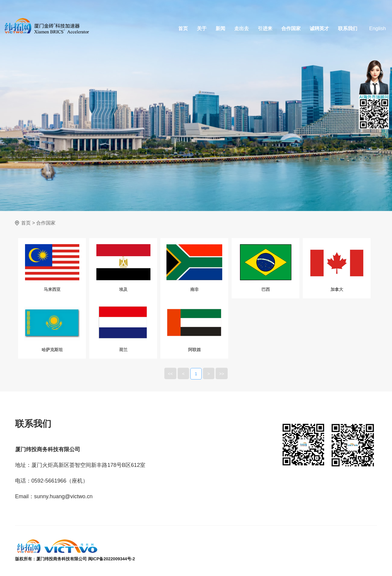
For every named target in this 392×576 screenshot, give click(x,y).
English (378, 28)
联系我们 (348, 28)
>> (222, 374)
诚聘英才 (319, 28)
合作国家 (291, 28)
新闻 (220, 28)
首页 (183, 28)
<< (170, 374)
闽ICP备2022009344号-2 (112, 559)
